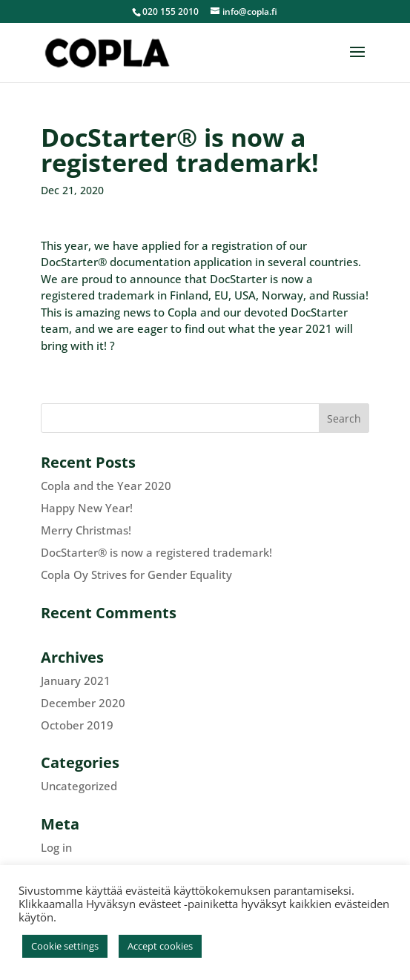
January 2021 (76, 681)
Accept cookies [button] (160, 946)
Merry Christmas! (86, 530)
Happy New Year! (87, 508)
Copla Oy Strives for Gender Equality (136, 575)
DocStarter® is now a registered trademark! (156, 552)
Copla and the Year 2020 (106, 486)
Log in (56, 847)
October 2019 (77, 725)
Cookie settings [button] (65, 946)
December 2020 (83, 703)
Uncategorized (79, 786)
